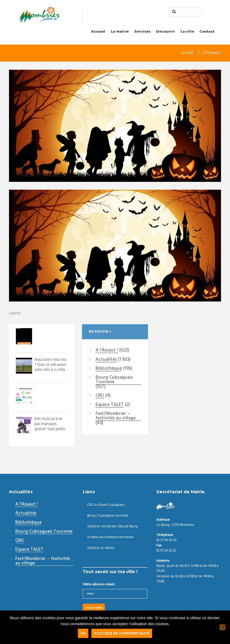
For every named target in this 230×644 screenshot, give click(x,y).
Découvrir (166, 32)
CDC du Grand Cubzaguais (107, 506)
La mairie (120, 32)
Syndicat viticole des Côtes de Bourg (114, 528)
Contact (207, 32)
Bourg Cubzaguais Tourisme (114, 381)
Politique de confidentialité (122, 633)
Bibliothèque (109, 370)
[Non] (223, 627)
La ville (187, 32)
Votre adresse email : (99, 587)
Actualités (106, 360)
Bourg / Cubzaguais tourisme (109, 517)
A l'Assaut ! (212, 54)
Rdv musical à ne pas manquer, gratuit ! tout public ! (51, 427)
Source (15, 314)
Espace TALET (110, 406)
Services (142, 32)
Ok (83, 633)
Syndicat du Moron (101, 550)
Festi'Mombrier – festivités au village (116, 417)
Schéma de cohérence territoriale (112, 539)
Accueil (98, 32)
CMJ (100, 397)
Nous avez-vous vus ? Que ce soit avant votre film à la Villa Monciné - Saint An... (49, 370)
